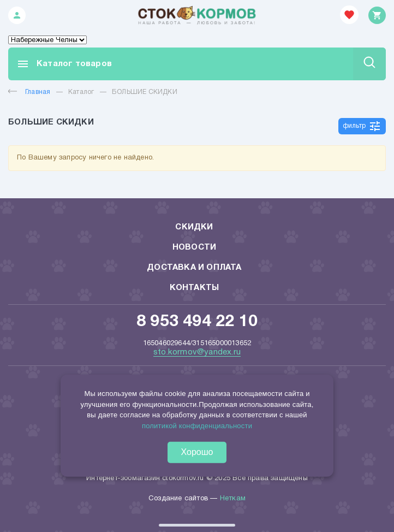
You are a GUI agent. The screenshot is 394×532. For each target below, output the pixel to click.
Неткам (233, 499)
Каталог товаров (64, 64)
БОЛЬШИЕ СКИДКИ (145, 92)
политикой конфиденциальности (197, 425)
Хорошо (197, 452)
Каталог (81, 92)
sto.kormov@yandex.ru (197, 352)
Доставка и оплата (194, 268)
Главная (29, 92)
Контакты (195, 288)
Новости (194, 247)
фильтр (362, 126)
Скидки (194, 227)
